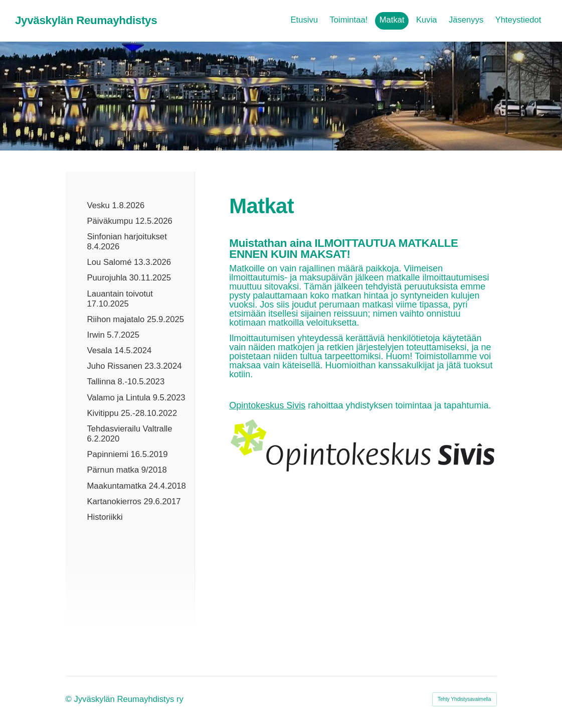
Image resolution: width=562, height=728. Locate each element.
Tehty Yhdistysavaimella (464, 699)
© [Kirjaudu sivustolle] (70, 699)
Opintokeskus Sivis (267, 405)
